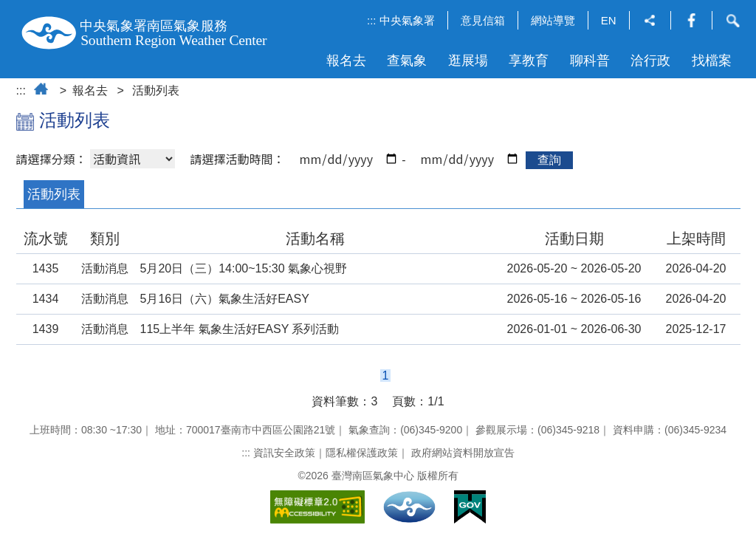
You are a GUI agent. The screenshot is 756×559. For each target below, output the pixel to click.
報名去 (346, 61)
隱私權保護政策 (362, 453)
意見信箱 (483, 20)
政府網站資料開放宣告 (463, 453)
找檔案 (712, 61)
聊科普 (590, 61)
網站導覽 (553, 20)
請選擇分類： (52, 159)
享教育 (529, 61)
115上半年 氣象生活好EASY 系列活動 (240, 329)
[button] (650, 22)
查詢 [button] (549, 160)
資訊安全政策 (284, 453)
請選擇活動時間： (237, 159)
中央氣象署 (407, 20)
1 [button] (386, 375)
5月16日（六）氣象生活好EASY (225, 299)
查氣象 (407, 61)
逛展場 (468, 61)
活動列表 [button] (54, 194)
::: (372, 20)
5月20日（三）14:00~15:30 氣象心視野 (244, 268)
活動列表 (156, 90)
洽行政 (650, 61)
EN (609, 20)
